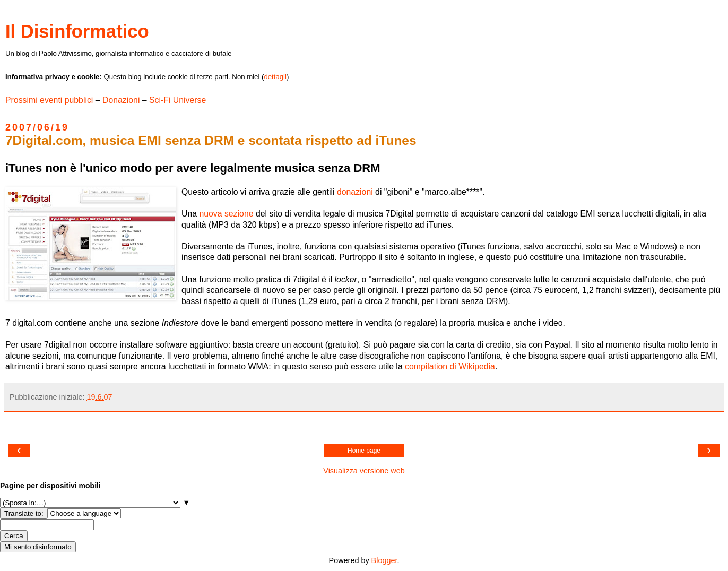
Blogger (384, 560)
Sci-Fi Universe (177, 100)
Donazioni (121, 100)
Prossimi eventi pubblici (49, 100)
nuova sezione (226, 214)
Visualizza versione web (364, 471)
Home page (364, 451)
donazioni (355, 192)
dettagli (275, 77)
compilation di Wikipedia (450, 366)
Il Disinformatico (77, 31)
